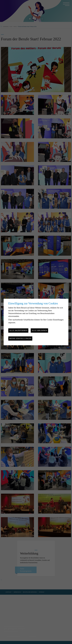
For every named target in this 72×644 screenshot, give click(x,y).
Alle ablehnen (39, 330)
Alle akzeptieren (18, 330)
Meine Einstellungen (20, 338)
